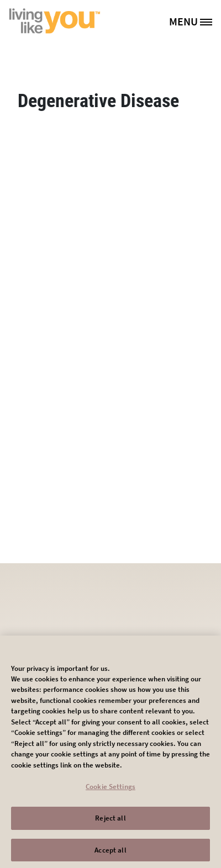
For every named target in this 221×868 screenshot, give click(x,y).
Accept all (110, 854)
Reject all (110, 822)
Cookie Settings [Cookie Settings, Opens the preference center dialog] (110, 791)
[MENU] (195, 21)
